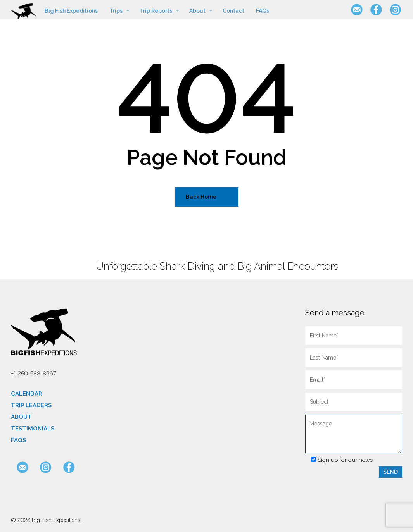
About (21, 417)
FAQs (18, 440)
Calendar (27, 394)
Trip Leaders (31, 405)
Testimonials (33, 429)
